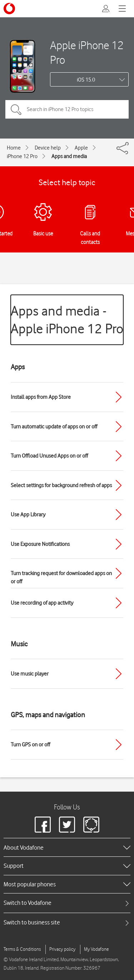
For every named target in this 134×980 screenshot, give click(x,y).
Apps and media (69, 156)
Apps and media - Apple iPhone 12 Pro (67, 320)
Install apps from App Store (41, 397)
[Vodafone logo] (9, 9)
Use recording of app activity (42, 603)
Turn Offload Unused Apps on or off (49, 456)
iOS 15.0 (86, 80)
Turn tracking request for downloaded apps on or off (61, 577)
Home (14, 148)
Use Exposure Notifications (40, 544)
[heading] (67, 847)
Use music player (30, 674)
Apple (81, 148)
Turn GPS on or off (30, 745)
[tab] (67, 903)
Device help (48, 148)
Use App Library (28, 515)
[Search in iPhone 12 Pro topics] (67, 109)
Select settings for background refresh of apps (61, 485)
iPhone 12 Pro (22, 156)
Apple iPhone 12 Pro (87, 52)
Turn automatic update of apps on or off (54, 427)
